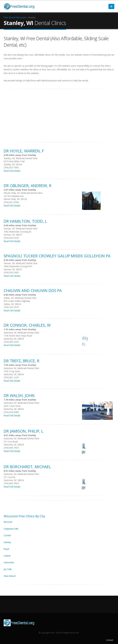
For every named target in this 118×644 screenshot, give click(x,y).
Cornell (7, 535)
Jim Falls (8, 569)
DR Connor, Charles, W (27, 325)
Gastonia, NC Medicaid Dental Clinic (22, 333)
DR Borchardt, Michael (27, 467)
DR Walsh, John (19, 395)
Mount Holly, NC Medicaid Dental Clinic (23, 193)
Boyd (6, 549)
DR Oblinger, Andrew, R (28, 186)
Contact (110, 640)
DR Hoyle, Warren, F (24, 151)
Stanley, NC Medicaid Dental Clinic (21, 158)
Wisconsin (21, 17)
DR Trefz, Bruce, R (22, 361)
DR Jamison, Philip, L (24, 431)
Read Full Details (12, 171)
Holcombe (9, 562)
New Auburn (10, 576)
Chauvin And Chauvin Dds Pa (33, 290)
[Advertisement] (59, 114)
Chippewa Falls (11, 529)
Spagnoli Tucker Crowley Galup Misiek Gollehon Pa (57, 256)
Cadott (7, 556)
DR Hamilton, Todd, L (25, 221)
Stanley (7, 542)
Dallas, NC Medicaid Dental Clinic (20, 298)
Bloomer (8, 522)
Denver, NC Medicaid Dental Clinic (21, 229)
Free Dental (10, 17)
